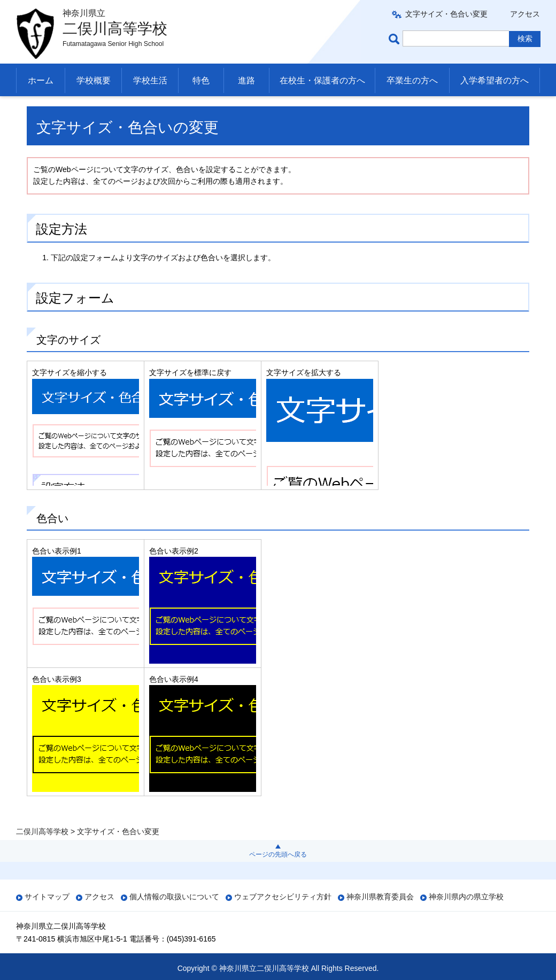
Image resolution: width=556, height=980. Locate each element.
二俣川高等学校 (42, 109)
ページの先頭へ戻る (278, 854)
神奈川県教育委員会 (380, 897)
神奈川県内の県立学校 (466, 897)
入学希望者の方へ (495, 80)
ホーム (41, 80)
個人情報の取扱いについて (174, 897)
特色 (201, 80)
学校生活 (150, 80)
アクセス (525, 14)
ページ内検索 (396, 39)
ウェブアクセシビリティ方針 (283, 897)
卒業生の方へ (412, 80)
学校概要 (94, 80)
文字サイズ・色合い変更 (446, 14)
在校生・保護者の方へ (322, 80)
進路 (246, 80)
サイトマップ (47, 897)
